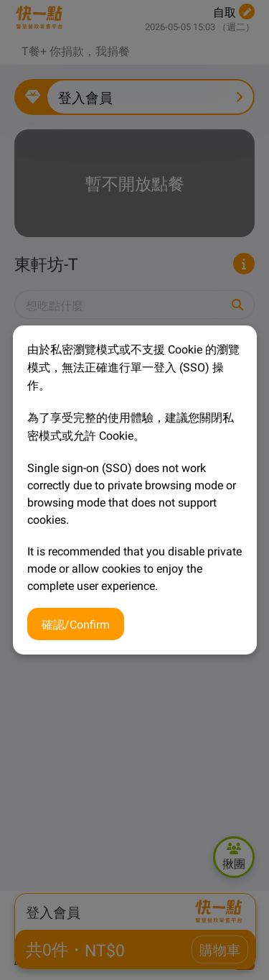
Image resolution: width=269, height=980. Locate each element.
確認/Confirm (76, 624)
